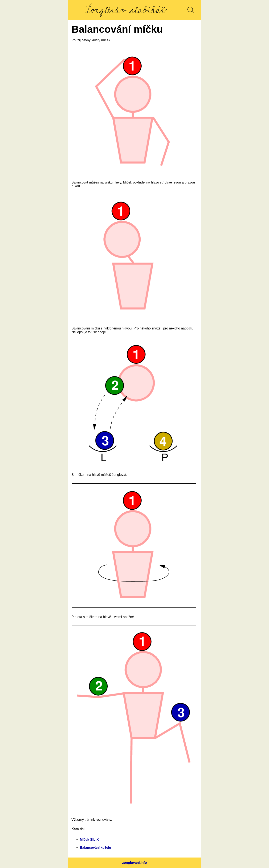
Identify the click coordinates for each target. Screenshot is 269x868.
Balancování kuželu (96, 848)
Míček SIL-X (89, 840)
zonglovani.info (134, 863)
